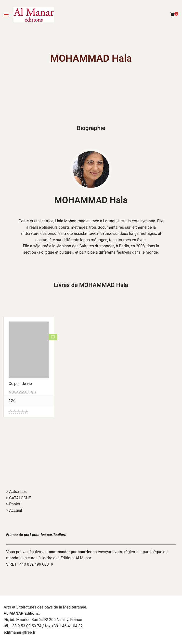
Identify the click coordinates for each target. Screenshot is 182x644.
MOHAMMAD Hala (91, 200)
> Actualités (16, 492)
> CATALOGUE (19, 498)
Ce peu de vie (20, 384)
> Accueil (14, 510)
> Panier (13, 504)
